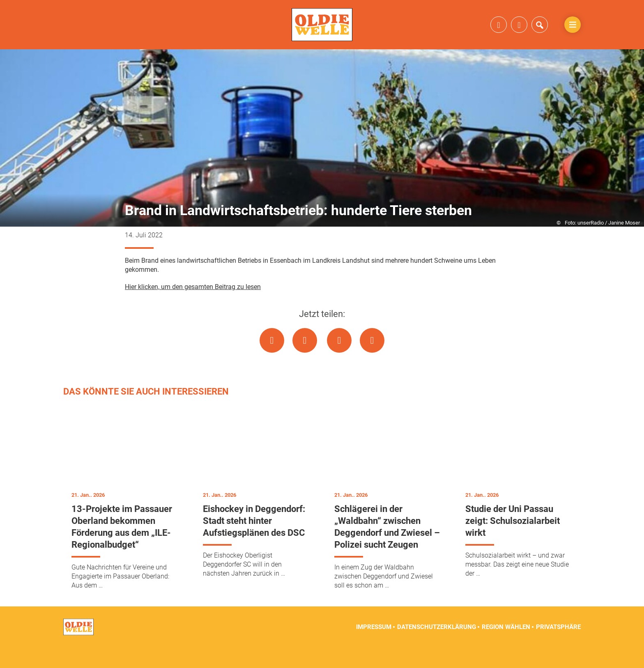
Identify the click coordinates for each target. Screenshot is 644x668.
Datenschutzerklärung (437, 647)
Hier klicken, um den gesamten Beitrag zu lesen (193, 307)
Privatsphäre (558, 647)
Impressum (374, 647)
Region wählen (506, 647)
